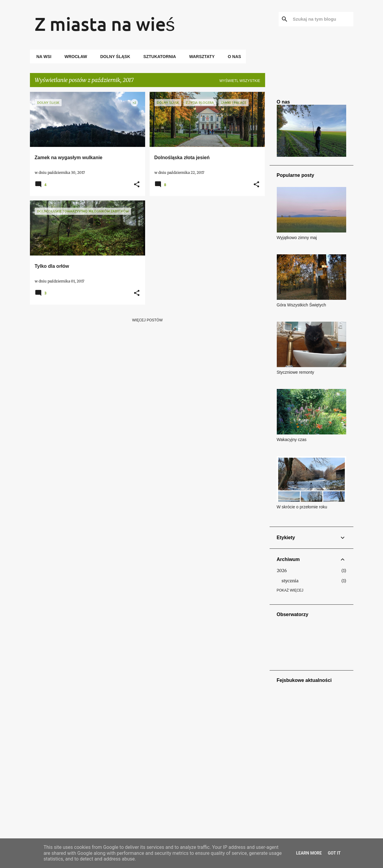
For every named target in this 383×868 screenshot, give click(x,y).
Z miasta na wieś (105, 24)
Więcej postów (148, 320)
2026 (282, 571)
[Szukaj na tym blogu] (322, 19)
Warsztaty (200, 57)
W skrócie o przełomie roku (302, 507)
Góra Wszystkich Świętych (301, 305)
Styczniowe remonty (295, 372)
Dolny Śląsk (113, 57)
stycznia (290, 581)
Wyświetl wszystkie (240, 81)
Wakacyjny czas (292, 440)
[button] (137, 185)
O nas (232, 57)
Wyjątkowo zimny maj (297, 238)
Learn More (309, 853)
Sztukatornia (158, 57)
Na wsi (42, 57)
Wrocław (74, 57)
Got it (334, 853)
